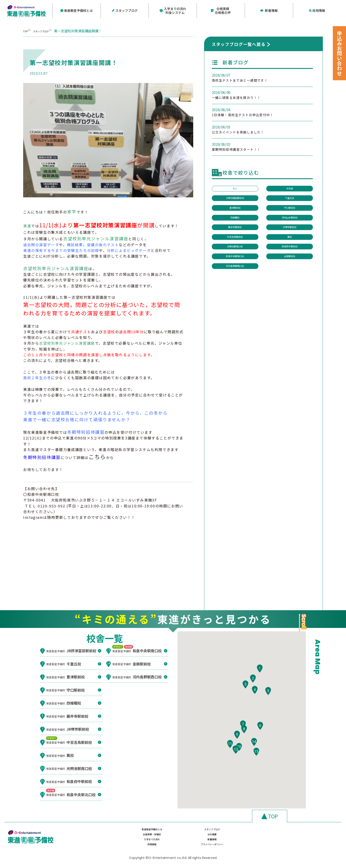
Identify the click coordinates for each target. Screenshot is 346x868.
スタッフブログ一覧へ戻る (239, 43)
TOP (27, 30)
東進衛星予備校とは (77, 10)
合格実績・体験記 (242, 833)
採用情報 (317, 10)
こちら (97, 456)
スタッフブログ (125, 10)
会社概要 (290, 833)
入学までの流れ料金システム (173, 10)
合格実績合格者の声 (221, 10)
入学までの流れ (146, 841)
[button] (260, 681)
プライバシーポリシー (290, 841)
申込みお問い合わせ (339, 53)
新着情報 (269, 10)
